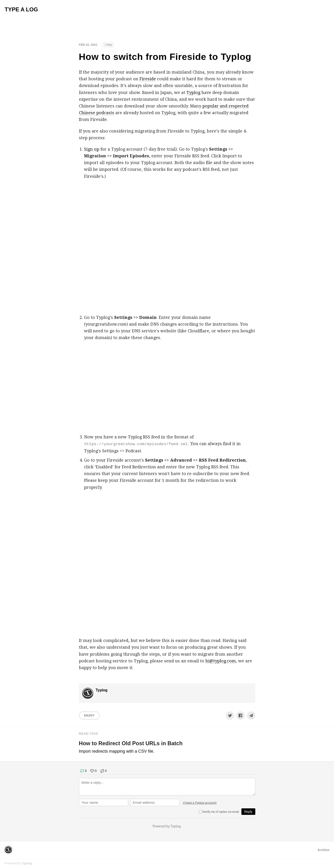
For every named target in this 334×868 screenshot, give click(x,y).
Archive (323, 850)
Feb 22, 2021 (88, 45)
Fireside (148, 79)
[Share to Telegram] (251, 716)
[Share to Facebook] (240, 716)
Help (109, 45)
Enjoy (89, 715)
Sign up (92, 149)
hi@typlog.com (221, 661)
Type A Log (21, 9)
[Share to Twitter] (230, 716)
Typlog (193, 92)
